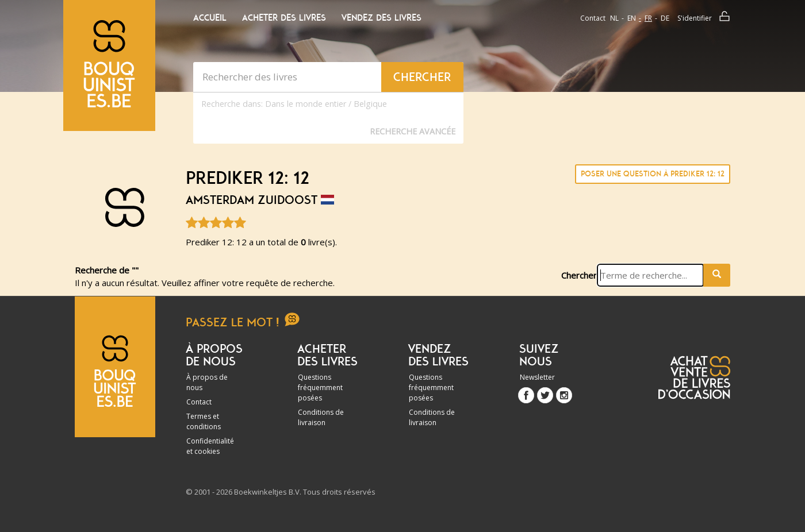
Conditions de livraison (321, 417)
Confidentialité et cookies (210, 446)
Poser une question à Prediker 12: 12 (653, 174)
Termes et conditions (204, 421)
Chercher (579, 275)
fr (648, 18)
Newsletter (537, 377)
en (632, 18)
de (665, 18)
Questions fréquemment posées (320, 388)
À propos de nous (207, 382)
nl (614, 18)
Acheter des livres (284, 18)
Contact (593, 18)
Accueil (210, 18)
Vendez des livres (382, 18)
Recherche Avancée (413, 131)
